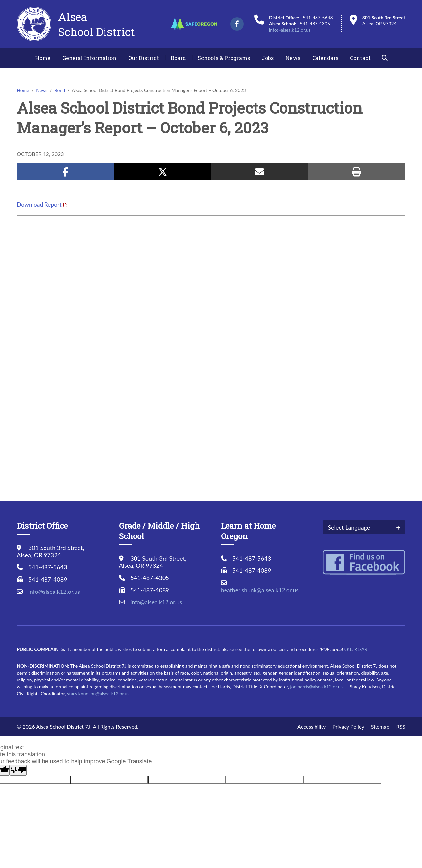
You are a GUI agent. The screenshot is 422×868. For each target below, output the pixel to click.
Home (43, 58)
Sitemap (380, 726)
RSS (400, 726)
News (293, 58)
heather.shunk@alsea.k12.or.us (261, 590)
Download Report (40, 204)
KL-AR (361, 649)
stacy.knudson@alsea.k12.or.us (99, 694)
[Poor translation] (18, 770)
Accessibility (312, 726)
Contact (360, 58)
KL (349, 649)
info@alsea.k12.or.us (290, 30)
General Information (89, 58)
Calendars (325, 58)
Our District (144, 58)
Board (178, 58)
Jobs (268, 58)
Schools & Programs (224, 58)
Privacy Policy (348, 726)
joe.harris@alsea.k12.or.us (316, 687)
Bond (60, 90)
